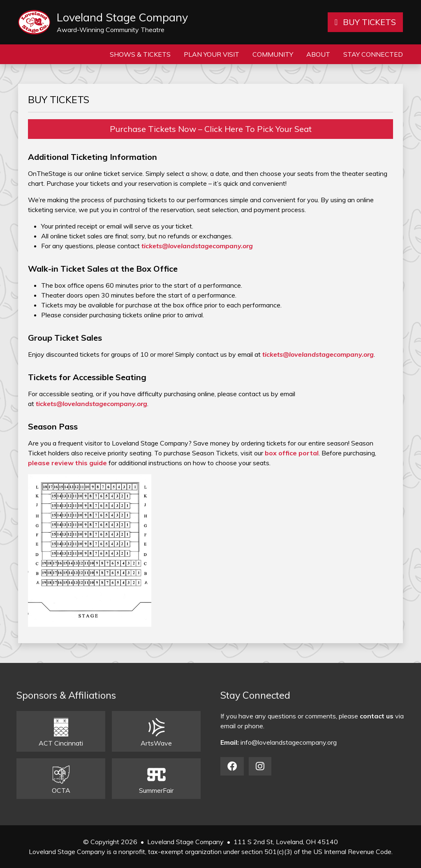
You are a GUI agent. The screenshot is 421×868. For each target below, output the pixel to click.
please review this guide (67, 463)
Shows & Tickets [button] (140, 54)
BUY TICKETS (365, 22)
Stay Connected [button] (373, 54)
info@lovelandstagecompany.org (289, 742)
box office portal (292, 453)
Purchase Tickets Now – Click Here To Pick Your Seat (211, 129)
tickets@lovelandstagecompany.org (197, 246)
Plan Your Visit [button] (212, 54)
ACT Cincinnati (61, 733)
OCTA (61, 780)
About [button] (318, 54)
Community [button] (273, 54)
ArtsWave (156, 733)
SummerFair (156, 780)
